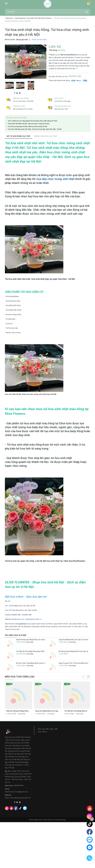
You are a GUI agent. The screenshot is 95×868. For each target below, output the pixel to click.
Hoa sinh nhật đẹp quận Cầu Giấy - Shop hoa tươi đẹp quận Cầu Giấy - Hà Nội (35, 129)
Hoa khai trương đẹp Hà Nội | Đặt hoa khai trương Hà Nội (28, 126)
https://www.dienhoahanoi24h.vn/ (18, 798)
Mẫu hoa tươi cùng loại (20, 677)
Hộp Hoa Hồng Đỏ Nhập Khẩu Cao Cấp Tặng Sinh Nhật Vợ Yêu (39, 640)
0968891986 (75, 76)
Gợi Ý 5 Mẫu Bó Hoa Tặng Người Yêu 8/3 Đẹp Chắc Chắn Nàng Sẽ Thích (33, 121)
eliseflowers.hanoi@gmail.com (17, 792)
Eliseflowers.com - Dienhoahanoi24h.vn (26, 619)
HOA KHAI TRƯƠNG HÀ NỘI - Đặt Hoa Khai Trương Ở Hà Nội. (29, 124)
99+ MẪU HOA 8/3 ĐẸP (16, 635)
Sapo (64, 820)
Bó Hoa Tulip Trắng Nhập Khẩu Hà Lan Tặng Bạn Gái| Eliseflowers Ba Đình (43, 663)
